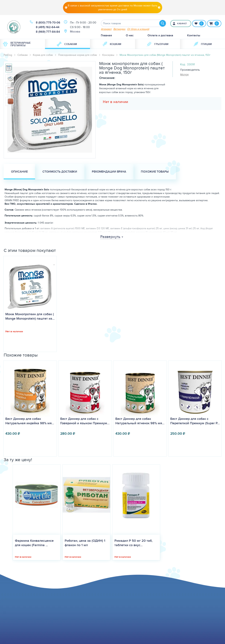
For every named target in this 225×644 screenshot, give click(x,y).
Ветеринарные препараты (17, 44)
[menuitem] (22, 44)
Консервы (108, 55)
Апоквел (106, 29)
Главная (106, 35)
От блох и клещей (138, 29)
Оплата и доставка (160, 35)
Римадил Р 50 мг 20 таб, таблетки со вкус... (133, 543)
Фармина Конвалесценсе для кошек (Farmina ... (34, 543)
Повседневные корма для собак (78, 55)
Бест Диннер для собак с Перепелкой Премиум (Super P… (195, 421)
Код (183, 64)
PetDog (8, 55)
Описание (19, 172)
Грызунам (158, 44)
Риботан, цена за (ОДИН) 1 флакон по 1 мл (85, 543)
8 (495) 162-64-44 (48, 27)
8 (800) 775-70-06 (48, 22)
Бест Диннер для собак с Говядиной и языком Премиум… (85, 421)
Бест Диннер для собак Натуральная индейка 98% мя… (30, 421)
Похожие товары (155, 172)
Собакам (67, 44)
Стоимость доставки (60, 172)
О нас (130, 35)
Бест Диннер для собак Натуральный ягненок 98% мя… (140, 421)
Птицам (203, 44)
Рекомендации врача (109, 172)
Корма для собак (43, 55)
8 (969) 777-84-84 (48, 32)
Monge (184, 74)
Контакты (194, 35)
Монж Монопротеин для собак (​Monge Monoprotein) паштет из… (30, 316)
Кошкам (112, 44)
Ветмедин (119, 29)
